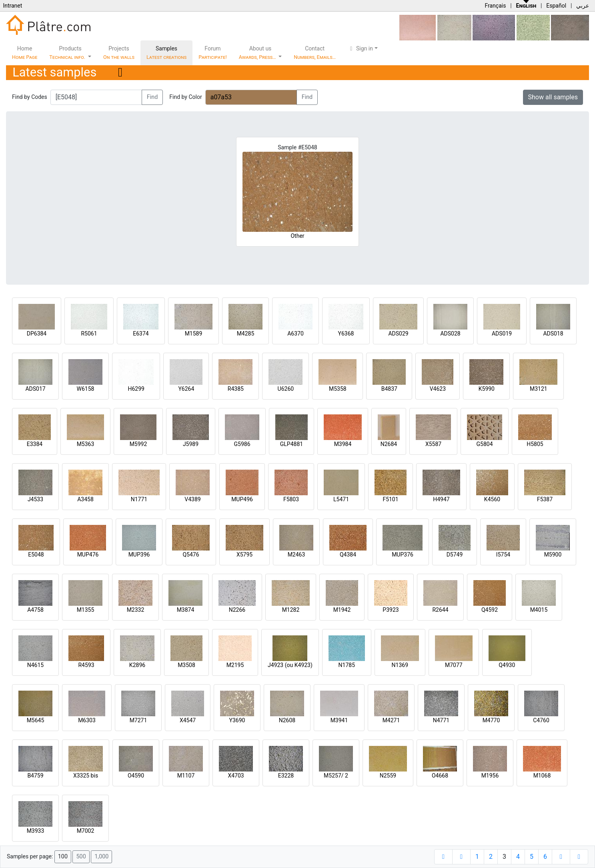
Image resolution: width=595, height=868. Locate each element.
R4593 (86, 665)
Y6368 (346, 334)
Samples (166, 53)
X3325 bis (86, 776)
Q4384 (348, 555)
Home (25, 53)
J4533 (35, 499)
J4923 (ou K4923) (290, 665)
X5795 (244, 555)
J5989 (191, 444)
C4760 (541, 720)
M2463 (296, 555)
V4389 (192, 499)
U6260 (286, 389)
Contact (315, 53)
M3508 (186, 665)
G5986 (242, 444)
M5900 (553, 555)
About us (258, 53)
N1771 (139, 499)
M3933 (36, 831)
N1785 (347, 665)
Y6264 (186, 389)
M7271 (138, 720)
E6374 (141, 334)
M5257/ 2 (336, 776)
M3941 (339, 720)
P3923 (391, 610)
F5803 (291, 499)
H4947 (441, 499)
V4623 (438, 389)
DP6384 (37, 334)
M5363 (86, 444)
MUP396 (139, 555)
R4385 (236, 389)
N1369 (400, 665)
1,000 (101, 857)
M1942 (342, 610)
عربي (583, 6)
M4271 (391, 720)
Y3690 (237, 720)
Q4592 (490, 610)
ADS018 (553, 334)
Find (152, 97)
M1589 (194, 334)
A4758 (35, 610)
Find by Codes (30, 97)
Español (556, 6)
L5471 (341, 499)
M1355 (86, 610)
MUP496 (242, 499)
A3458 (85, 499)
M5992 (138, 444)
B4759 (35, 776)
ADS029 (398, 334)
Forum (213, 53)
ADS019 (502, 334)
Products (68, 53)
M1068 (542, 776)
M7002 (86, 831)
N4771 (441, 720)
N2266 (237, 610)
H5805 (535, 444)
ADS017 (35, 389)
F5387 (545, 499)
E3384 (35, 444)
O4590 (136, 776)
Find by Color (185, 97)
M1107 (186, 776)
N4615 (35, 665)
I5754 (503, 555)
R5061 (89, 334)
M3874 (186, 610)
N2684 (389, 444)
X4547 (188, 720)
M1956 (490, 776)
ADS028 (450, 334)
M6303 (87, 720)
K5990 (487, 389)
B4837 (389, 389)
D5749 (455, 555)
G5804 (484, 444)
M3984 (343, 444)
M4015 (539, 610)
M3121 (539, 389)
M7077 (454, 665)
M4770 (491, 720)
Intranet (12, 6)
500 (81, 857)
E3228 (286, 776)
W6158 (86, 389)
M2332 (136, 610)
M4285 (246, 334)
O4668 (440, 776)
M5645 (36, 720)
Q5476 (191, 555)
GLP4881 (291, 444)
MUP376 (403, 555)
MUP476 (88, 555)
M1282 (291, 610)
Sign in (360, 48)
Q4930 (507, 665)
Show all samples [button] (553, 97)
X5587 (433, 444)
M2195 (235, 665)
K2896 (137, 665)
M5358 (338, 389)
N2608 (287, 720)
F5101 (390, 499)
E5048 (36, 555)
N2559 (388, 776)
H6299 (136, 389)
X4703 (236, 776)
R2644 (440, 610)
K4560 (492, 499)
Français (495, 6)
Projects (119, 53)
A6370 (295, 334)
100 (63, 857)
